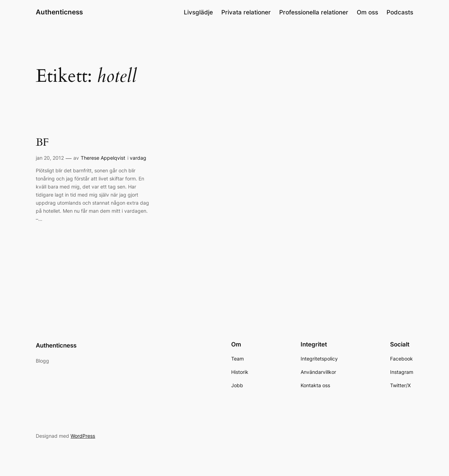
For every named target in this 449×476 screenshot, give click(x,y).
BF (42, 143)
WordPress (83, 436)
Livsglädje (198, 12)
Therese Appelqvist (103, 158)
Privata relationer (246, 12)
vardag (138, 158)
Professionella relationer (314, 12)
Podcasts (400, 12)
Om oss (367, 12)
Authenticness (59, 12)
